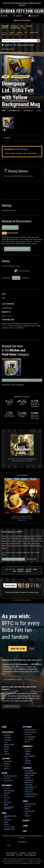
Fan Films (7, 798)
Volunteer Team (30, 804)
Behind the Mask (30, 730)
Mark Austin (29, 783)
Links (26, 759)
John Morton (29, 780)
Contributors (15, 28)
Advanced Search (8, 49)
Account (33, 16)
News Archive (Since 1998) (10, 817)
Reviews (6, 749)
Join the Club (17, 649)
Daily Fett (7, 788)
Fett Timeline (29, 739)
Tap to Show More (22, 380)
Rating (11, 34)
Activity (27, 749)
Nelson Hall (29, 792)
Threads (28, 571)
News (4, 813)
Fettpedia (27, 727)
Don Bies (27, 778)
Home (4, 727)
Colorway (20, 32)
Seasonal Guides (9, 829)
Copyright (22, 853)
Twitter (29, 569)
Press (27, 809)
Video (6, 800)
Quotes (27, 742)
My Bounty (15, 26)
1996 (4, 110)
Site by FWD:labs (30, 855)
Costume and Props (31, 794)
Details (6, 766)
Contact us (5, 326)
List (22, 34)
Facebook (21, 569)
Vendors (5, 28)
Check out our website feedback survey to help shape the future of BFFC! (22, 837)
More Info (22, 520)
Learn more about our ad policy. (21, 600)
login (13, 153)
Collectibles (8, 732)
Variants (7, 764)
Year (26, 32)
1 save (39, 110)
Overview (5, 26)
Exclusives (7, 820)
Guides (6, 822)
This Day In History (31, 732)
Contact (28, 816)
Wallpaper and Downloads (9, 808)
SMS (14, 571)
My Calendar (29, 771)
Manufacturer (34, 32)
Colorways (7, 740)
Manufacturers (9, 745)
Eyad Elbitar (29, 790)
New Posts (7, 778)
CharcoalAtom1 (22, 271)
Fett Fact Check (9, 827)
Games (6, 805)
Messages (28, 761)
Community (28, 746)
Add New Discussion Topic (17, 249)
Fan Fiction (7, 802)
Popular (29, 26)
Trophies (28, 763)
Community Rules (11, 853)
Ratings (6, 747)
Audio (6, 795)
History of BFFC (30, 811)
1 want (16, 278)
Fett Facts (28, 735)
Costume (6, 759)
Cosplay (7, 768)
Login (31, 649)
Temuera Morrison (31, 773)
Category (12, 32)
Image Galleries (9, 791)
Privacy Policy (32, 853)
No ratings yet (28, 110)
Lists (5, 742)
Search (18, 16)
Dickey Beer (29, 785)
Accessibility (10, 855)
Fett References (30, 737)
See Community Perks (13, 680)
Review (17, 34)
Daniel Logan (29, 775)
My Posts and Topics (11, 776)
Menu (4, 16)
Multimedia (7, 785)
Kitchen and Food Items (25, 45)
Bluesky (20, 571)
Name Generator (30, 756)
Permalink (9, 316)
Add (24, 28)
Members (28, 754)
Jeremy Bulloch (30, 797)
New (22, 26)
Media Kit (28, 807)
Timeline (4, 34)
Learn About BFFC (11, 706)
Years (6, 752)
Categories (7, 738)
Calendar (27, 768)
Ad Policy (22, 467)
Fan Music (7, 793)
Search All (8, 45)
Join (6, 153)
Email (35, 569)
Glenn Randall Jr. (31, 787)
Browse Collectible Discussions (13, 559)
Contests (28, 752)
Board (5, 773)
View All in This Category (13, 385)
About (26, 801)
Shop (26, 814)
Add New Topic (31, 559)
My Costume (8, 761)
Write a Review (10, 227)
